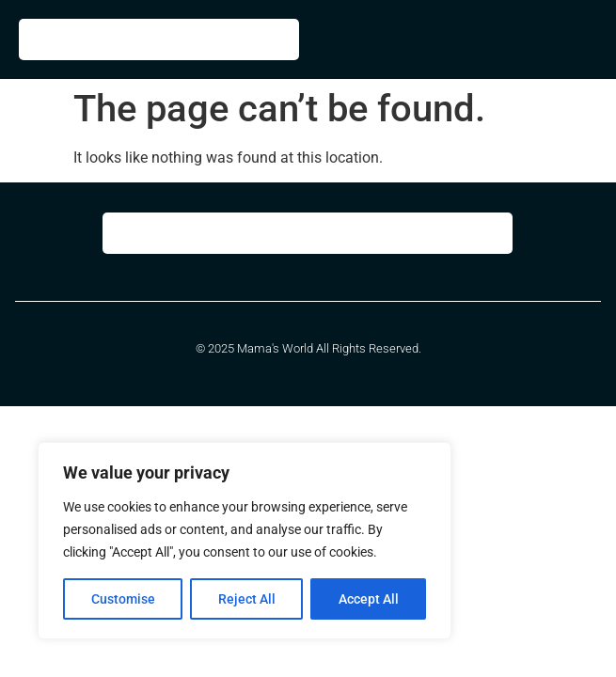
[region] (245, 541)
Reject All (247, 599)
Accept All (369, 599)
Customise (123, 599)
